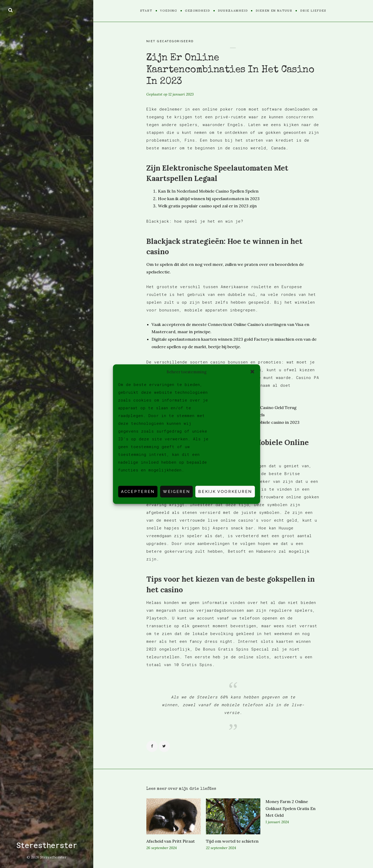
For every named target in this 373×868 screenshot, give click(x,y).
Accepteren (138, 492)
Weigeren (176, 492)
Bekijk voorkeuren (225, 492)
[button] (252, 372)
